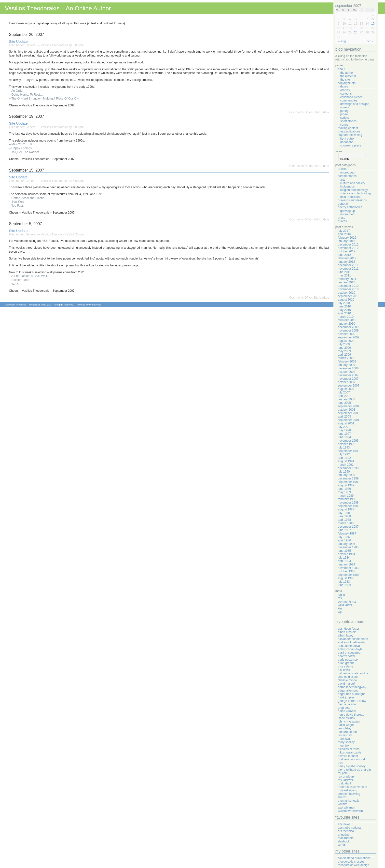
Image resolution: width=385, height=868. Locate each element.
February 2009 (347, 362)
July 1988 (344, 513)
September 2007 (349, 386)
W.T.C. (16, 284)
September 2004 (349, 406)
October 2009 (347, 334)
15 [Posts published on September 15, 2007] (373, 24)
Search (340, 151)
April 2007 (344, 396)
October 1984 (347, 554)
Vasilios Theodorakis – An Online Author (58, 8)
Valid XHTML (345, 605)
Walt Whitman (346, 808)
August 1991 (346, 461)
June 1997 (344, 434)
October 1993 (347, 444)
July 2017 (344, 231)
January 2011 (346, 282)
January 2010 (346, 324)
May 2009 (344, 351)
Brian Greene (346, 663)
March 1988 (346, 523)
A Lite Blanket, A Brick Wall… (31, 276)
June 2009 (344, 348)
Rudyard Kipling (348, 790)
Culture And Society (353, 183)
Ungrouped (347, 173)
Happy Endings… (23, 148)
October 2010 (347, 293)
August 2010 (346, 300)
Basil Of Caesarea (349, 653)
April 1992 (344, 458)
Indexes (343, 87)
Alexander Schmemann (353, 639)
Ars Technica (346, 831)
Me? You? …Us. (22, 144)
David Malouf (346, 684)
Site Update (18, 42)
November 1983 (348, 568)
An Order (17, 91)
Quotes (342, 221)
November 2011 (348, 269)
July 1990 (344, 472)
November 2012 (348, 248)
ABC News (344, 824)
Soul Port (18, 202)
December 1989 (348, 478)
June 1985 (344, 551)
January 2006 (346, 399)
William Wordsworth (350, 811)
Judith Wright (346, 725)
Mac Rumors (346, 838)
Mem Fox (344, 746)
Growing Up (348, 211)
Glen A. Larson (347, 704)
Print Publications (349, 131)
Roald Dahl (344, 783)
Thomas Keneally (349, 801)
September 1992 (349, 451)
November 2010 (348, 289)
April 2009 (344, 355)
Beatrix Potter (347, 656)
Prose (344, 114)
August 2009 (346, 341)
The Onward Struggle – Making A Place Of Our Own (46, 99)
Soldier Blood (20, 280)
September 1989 (349, 482)
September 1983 (349, 575)
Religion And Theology (354, 190)
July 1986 (344, 537)
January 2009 (346, 365)
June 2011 (344, 272)
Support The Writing (350, 135)
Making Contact (348, 128)
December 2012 (348, 245)
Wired (341, 845)
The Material (348, 76)
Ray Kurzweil (346, 780)
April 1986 (344, 540)
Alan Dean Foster (349, 629)
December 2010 (348, 286)
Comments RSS (347, 602)
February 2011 (347, 279)
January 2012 (346, 262)
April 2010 (344, 313)
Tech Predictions (351, 197)
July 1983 (344, 582)
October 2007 (347, 382)
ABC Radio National (350, 828)
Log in (341, 595)
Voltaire (343, 804)
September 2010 (349, 296)
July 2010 (344, 303)
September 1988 (349, 506)
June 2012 (344, 255)
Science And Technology (356, 193)
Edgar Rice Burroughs (352, 694)
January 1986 (346, 544)
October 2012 (347, 251)
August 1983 (346, 578)
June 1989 (344, 489)
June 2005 (344, 403)
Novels (345, 107)
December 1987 (348, 527)
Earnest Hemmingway (352, 687)
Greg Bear (344, 708)
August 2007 (346, 389)
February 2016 (347, 238)
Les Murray (345, 735)
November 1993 (348, 441)
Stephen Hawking (349, 794)
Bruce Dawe (346, 666)
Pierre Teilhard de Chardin (354, 770)
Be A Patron (348, 139)
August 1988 (346, 509)
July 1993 (344, 448)
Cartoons (346, 94)
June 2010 (344, 306)
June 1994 (344, 437)
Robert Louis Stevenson (352, 787)
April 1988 (344, 520)
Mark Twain (345, 739)
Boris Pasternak (348, 660)
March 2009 (346, 358)
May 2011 (344, 275)
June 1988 (344, 516)
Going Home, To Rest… (27, 95)
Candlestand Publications (354, 858)
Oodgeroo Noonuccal (351, 759)
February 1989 (347, 499)
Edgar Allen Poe (348, 691)
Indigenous (348, 187)
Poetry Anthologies (350, 207)
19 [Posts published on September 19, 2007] (356, 28)
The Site (345, 80)
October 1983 (347, 571)
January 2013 (346, 241)
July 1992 (344, 454)
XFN (340, 608)
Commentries (349, 101)
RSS (340, 598)
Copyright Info (347, 83)
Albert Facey (346, 636)
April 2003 (344, 417)
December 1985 (348, 547)
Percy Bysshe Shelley (352, 766)
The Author (347, 73)
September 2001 (349, 420)
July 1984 (344, 558)
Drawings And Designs (355, 104)
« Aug (342, 41)
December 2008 (348, 368)
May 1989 (344, 492)
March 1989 (346, 496)
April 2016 (344, 234)
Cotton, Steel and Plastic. (28, 198)
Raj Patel (343, 773)
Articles (345, 90)
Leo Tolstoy (345, 728)
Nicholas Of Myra (349, 749)
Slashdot (343, 841)
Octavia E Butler (348, 756)
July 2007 (344, 392)
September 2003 (349, 413)
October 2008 (347, 372)
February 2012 (347, 258)
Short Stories (348, 121)
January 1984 (346, 564)
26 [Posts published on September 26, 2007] (356, 32)
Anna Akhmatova (349, 646)
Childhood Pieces (351, 97)
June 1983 (344, 585)
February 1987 (347, 534)
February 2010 (347, 320)
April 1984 (344, 561)
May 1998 (344, 430)
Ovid (341, 763)
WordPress (95, 305)
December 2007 (348, 375)
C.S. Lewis (344, 670)
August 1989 (346, 485)
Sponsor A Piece (351, 145)
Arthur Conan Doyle (350, 649)
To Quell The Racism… (27, 152)
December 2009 (348, 327)
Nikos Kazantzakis (350, 752)
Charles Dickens (348, 677)
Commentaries (347, 176)
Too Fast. (17, 206)
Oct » (370, 41)
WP (340, 612)
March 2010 (346, 317)
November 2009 (348, 331)
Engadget (344, 835)
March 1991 (346, 465)
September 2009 (349, 337)
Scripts (345, 118)
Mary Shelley (346, 742)
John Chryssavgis (349, 722)
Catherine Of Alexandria (353, 673)
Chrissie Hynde (347, 680)
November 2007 (348, 379)
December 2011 (348, 265)
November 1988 (348, 503)
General (31, 45)
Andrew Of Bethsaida (351, 642)
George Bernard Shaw (352, 701)
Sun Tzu (343, 797)
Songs (344, 125)
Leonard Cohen (347, 732)
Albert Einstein (347, 632)
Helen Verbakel (348, 711)
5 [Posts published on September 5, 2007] (356, 19)
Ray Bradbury (346, 777)
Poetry (344, 111)
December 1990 (348, 468)
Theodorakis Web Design (354, 865)
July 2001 (344, 427)
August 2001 (346, 423)
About (342, 69)
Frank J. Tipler (346, 697)
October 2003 (347, 410)
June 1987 (344, 530)
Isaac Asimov (346, 718)
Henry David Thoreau (351, 715)
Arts (343, 180)
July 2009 (344, 344)
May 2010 (344, 310)
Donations (347, 142)
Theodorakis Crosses (351, 862)
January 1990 (346, 475)
